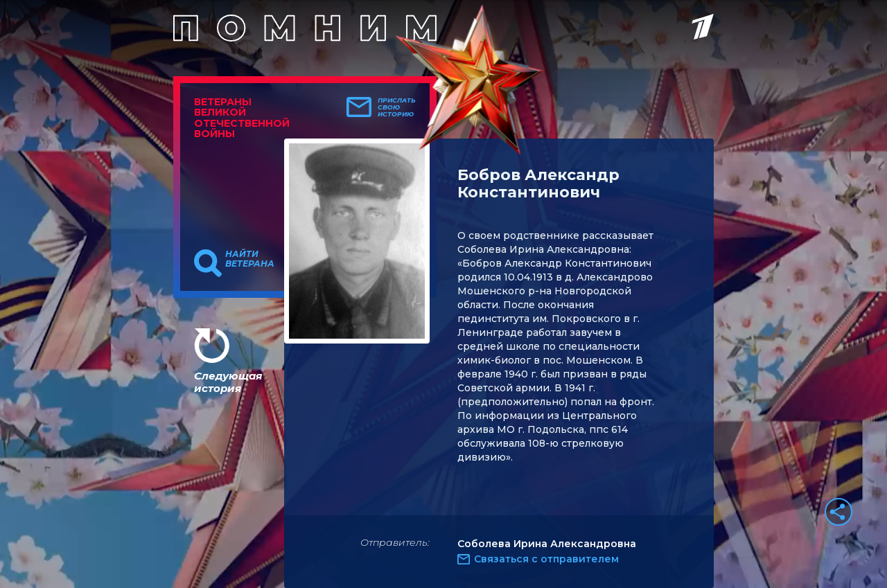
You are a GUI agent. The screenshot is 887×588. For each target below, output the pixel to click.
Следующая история (228, 382)
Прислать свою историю (397, 107)
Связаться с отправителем (546, 559)
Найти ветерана (250, 259)
